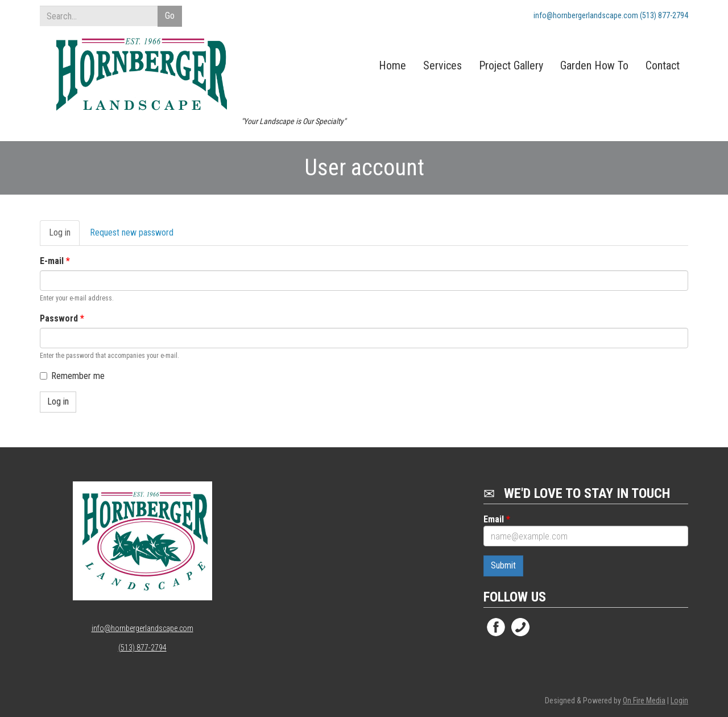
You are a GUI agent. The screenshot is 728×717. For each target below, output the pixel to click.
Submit (503, 565)
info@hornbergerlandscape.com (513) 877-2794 (611, 15)
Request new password (132, 232)
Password (62, 318)
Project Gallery (511, 65)
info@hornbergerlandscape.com (142, 628)
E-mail (55, 261)
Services (442, 65)
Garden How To (594, 65)
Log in (64, 236)
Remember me (72, 376)
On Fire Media (644, 700)
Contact (663, 65)
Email (497, 519)
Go (170, 16)
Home (392, 65)
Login (679, 700)
